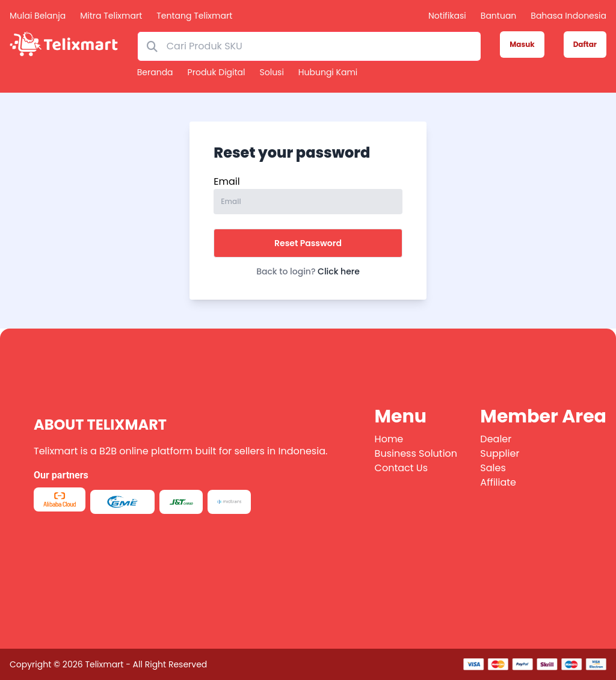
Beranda (155, 72)
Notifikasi (447, 16)
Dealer (496, 439)
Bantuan (499, 16)
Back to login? (308, 271)
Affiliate (498, 482)
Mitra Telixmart (111, 16)
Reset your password (292, 153)
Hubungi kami (328, 72)
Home (389, 439)
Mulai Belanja (38, 16)
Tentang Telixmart (194, 16)
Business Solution (416, 453)
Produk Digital (217, 72)
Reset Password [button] (308, 243)
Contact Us (401, 468)
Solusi (272, 72)
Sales (493, 468)
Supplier (500, 453)
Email (226, 181)
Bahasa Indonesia (568, 16)
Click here (339, 271)
